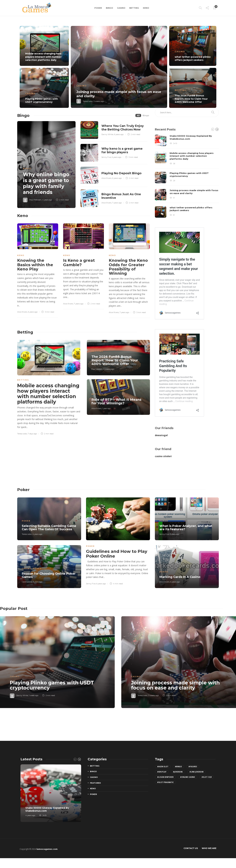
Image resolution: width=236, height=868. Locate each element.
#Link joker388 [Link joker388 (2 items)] (196, 772)
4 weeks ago (109, 369)
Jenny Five (106, 157)
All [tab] (138, 115)
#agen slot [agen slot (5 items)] (163, 767)
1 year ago (106, 408)
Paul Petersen (35, 200)
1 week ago (34, 695)
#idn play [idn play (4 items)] (162, 772)
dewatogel (161, 435)
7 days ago (32, 434)
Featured (95, 783)
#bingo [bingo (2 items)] (178, 767)
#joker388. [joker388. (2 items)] (178, 772)
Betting (134, 8)
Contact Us (191, 848)
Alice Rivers (106, 178)
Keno (146, 8)
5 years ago (38, 582)
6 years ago (119, 134)
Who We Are (209, 848)
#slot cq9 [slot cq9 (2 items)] (207, 777)
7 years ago (117, 203)
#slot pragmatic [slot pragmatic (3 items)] (165, 782)
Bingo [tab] (146, 115)
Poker (98, 8)
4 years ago (47, 200)
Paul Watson (97, 369)
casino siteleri (163, 456)
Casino (121, 8)
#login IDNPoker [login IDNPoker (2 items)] (165, 777)
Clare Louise (27, 582)
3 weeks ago (99, 101)
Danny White (107, 134)
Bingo (109, 8)
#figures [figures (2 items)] (193, 767)
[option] (118, 67)
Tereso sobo (88, 101)
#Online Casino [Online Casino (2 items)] (188, 777)
